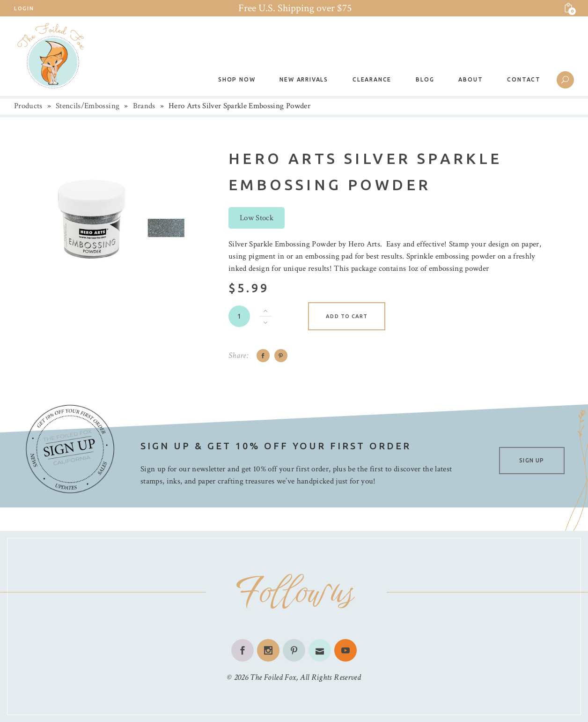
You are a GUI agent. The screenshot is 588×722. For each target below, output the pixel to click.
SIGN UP (532, 460)
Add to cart (347, 316)
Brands (144, 106)
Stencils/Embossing (88, 106)
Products (28, 106)
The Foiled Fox (273, 677)
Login (24, 8)
